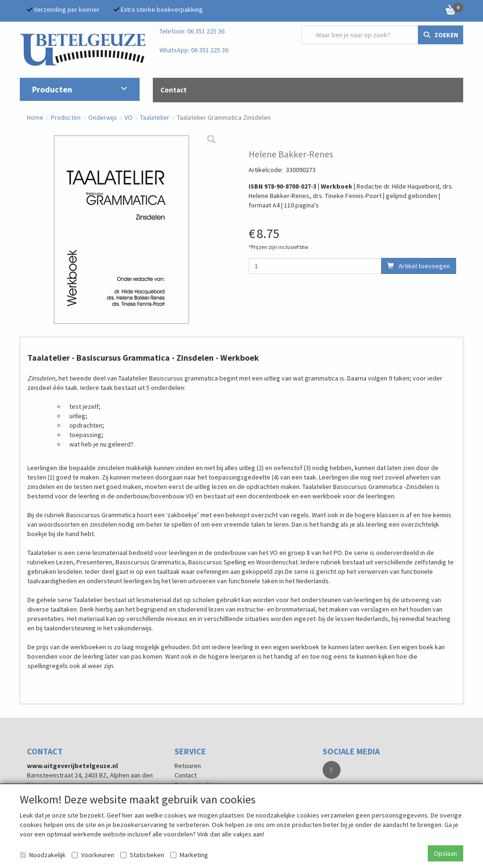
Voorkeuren (93, 855)
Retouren (188, 766)
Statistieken (142, 855)
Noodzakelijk (43, 855)
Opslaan (446, 853)
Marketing (189, 855)
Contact (186, 775)
